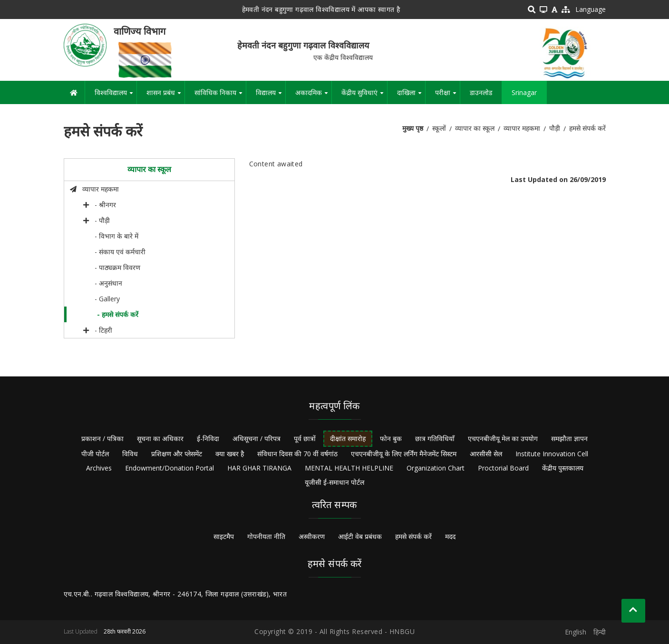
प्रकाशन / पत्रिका (102, 438)
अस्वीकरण (312, 536)
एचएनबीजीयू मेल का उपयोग (503, 438)
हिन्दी (600, 632)
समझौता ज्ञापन (569, 438)
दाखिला (411, 96)
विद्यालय (271, 96)
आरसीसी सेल (486, 454)
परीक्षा (447, 96)
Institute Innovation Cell (552, 454)
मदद (450, 536)
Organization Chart (436, 468)
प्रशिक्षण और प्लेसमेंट (177, 454)
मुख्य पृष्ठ (413, 128)
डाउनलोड (481, 92)
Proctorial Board (503, 468)
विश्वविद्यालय (116, 96)
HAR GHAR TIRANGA (259, 468)
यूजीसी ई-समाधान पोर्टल (334, 482)
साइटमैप (224, 536)
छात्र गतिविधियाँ (435, 438)
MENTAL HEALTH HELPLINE (349, 468)
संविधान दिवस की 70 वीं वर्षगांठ (297, 454)
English (576, 632)
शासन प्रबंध (165, 96)
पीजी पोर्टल (95, 454)
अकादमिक (313, 96)
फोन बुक (391, 438)
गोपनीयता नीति (266, 536)
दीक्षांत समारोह (348, 438)
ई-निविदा (208, 438)
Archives (99, 468)
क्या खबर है (230, 454)
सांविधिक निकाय (220, 96)
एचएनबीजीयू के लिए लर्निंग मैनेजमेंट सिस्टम (404, 454)
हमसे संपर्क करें (413, 536)
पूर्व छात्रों (305, 438)
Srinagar (524, 92)
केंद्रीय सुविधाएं (364, 96)
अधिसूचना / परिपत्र (257, 438)
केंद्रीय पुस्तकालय (563, 468)
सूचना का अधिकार (160, 438)
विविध (130, 454)
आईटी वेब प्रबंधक (360, 536)
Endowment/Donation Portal (170, 468)
